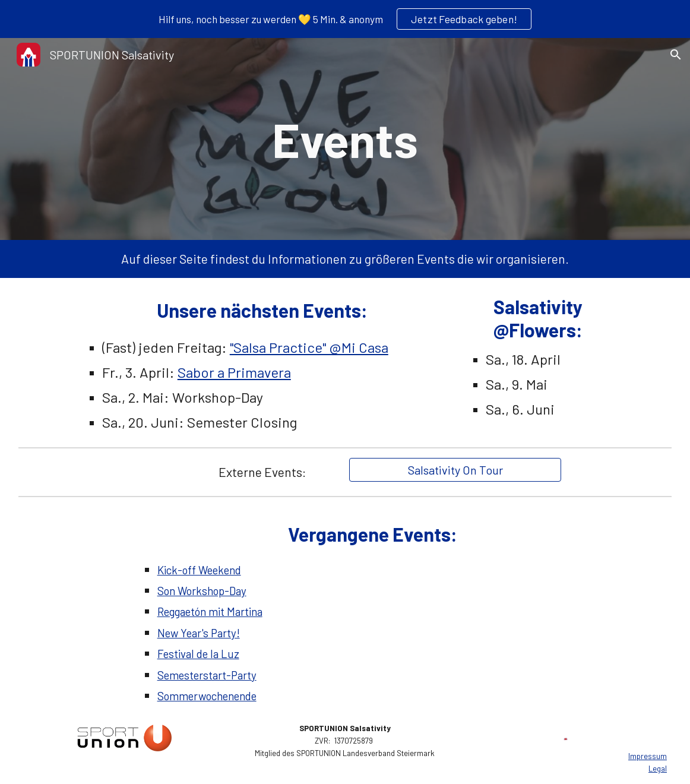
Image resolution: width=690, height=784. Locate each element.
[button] (676, 55)
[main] (345, 139)
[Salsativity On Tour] (455, 470)
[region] (345, 19)
